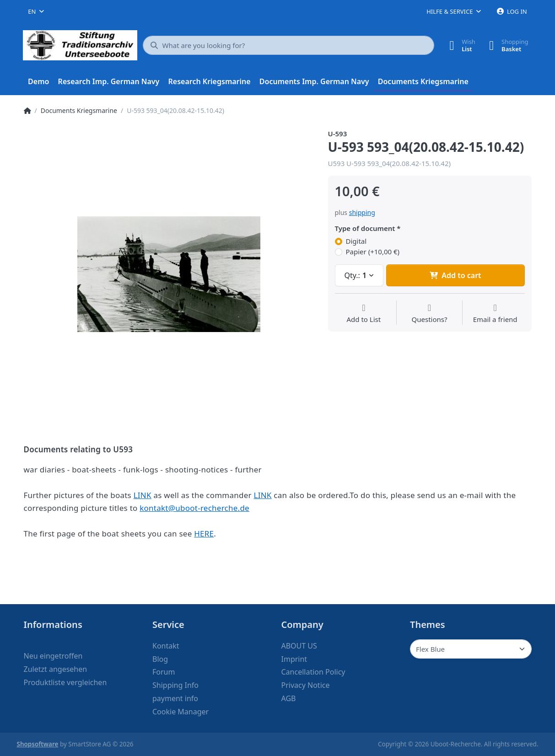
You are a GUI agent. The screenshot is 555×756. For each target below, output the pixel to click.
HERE (204, 533)
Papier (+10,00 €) (373, 252)
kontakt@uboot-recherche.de (194, 508)
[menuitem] (39, 82)
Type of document (365, 228)
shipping (362, 212)
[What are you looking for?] (289, 45)
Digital (356, 241)
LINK (143, 495)
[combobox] (36, 11)
